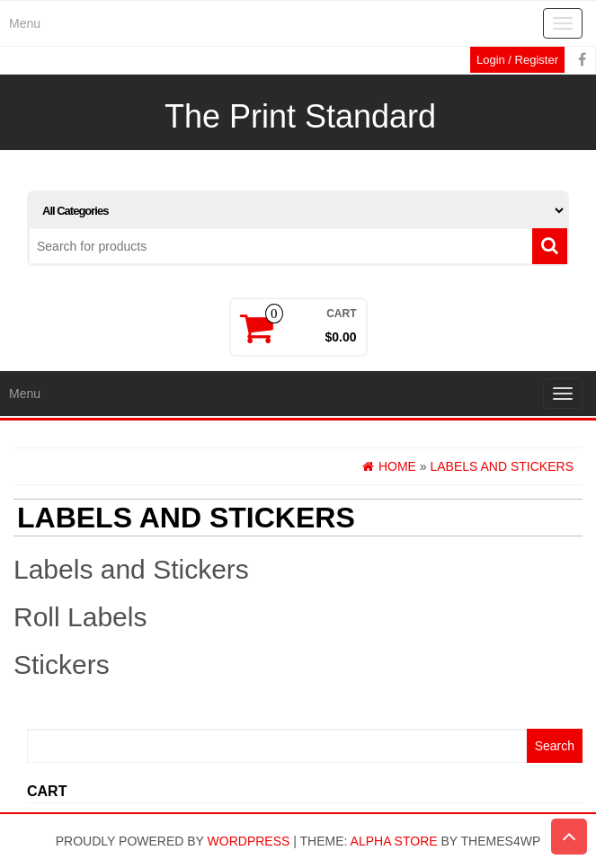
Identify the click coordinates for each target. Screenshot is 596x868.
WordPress (249, 841)
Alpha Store (394, 841)
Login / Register (517, 60)
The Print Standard (300, 116)
